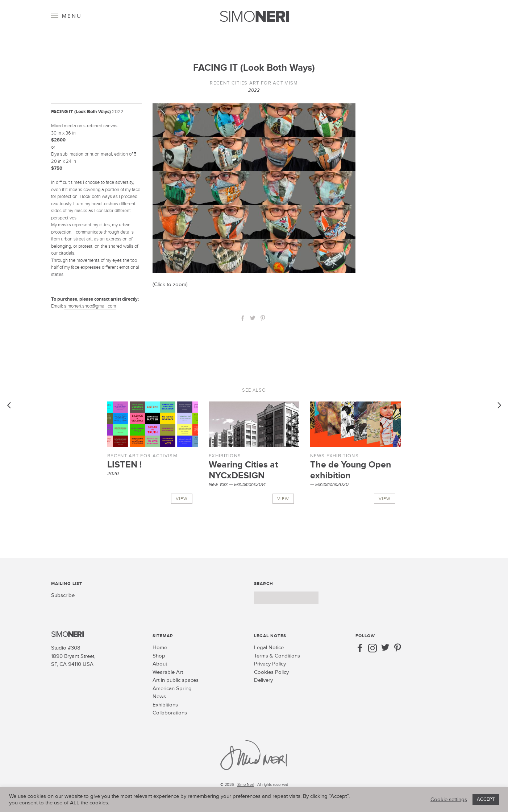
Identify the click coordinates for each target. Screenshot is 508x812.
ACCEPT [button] (486, 799)
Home (160, 648)
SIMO (254, 17)
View (182, 499)
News (317, 456)
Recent (220, 83)
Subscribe (63, 595)
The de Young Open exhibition (351, 470)
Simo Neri (246, 785)
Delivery (263, 680)
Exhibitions (225, 456)
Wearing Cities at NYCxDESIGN (243, 470)
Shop (159, 656)
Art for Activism (274, 83)
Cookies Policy (271, 672)
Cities (240, 83)
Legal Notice (269, 648)
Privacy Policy (270, 664)
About (160, 664)
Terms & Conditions (277, 656)
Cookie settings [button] (449, 799)
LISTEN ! (124, 465)
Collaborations (170, 713)
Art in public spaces (176, 680)
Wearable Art (168, 672)
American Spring (172, 689)
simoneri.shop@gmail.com (90, 306)
